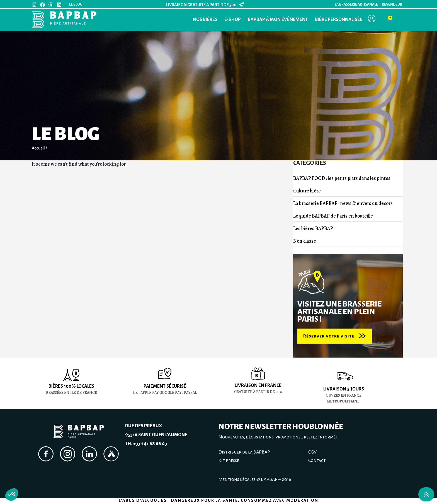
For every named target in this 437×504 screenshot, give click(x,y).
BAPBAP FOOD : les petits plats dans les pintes (342, 178)
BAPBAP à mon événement (278, 20)
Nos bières (205, 20)
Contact (317, 460)
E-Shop (233, 20)
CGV (312, 452)
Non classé (305, 241)
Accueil (38, 148)
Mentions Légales (237, 479)
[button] (12, 495)
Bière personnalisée (339, 20)
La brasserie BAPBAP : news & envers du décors (343, 203)
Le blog (76, 4)
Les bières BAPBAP (313, 228)
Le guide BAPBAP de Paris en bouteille (333, 216)
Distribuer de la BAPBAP (244, 452)
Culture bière (307, 191)
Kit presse (229, 460)
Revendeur (392, 4)
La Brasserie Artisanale (356, 4)
